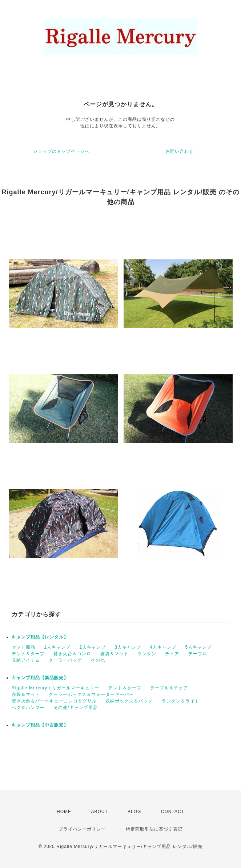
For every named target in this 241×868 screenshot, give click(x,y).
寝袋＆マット (115, 654)
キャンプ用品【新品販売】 (40, 678)
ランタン (147, 654)
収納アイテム (26, 660)
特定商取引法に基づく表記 (154, 829)
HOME (64, 812)
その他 (98, 660)
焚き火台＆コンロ (72, 654)
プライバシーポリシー (82, 829)
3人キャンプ (128, 647)
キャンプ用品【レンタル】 (40, 637)
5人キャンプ (198, 647)
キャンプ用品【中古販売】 (40, 725)
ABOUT (99, 812)
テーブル (198, 654)
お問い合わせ (180, 151)
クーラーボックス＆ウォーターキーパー (91, 694)
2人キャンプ (93, 647)
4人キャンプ (163, 647)
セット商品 (23, 647)
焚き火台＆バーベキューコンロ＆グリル (54, 701)
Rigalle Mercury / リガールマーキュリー (55, 688)
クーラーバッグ (65, 660)
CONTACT (173, 812)
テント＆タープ (28, 654)
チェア (172, 654)
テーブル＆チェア (169, 688)
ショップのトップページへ (61, 151)
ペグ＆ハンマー (28, 708)
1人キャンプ (57, 647)
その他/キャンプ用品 (75, 708)
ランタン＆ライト (181, 701)
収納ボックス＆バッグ (129, 701)
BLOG (134, 812)
